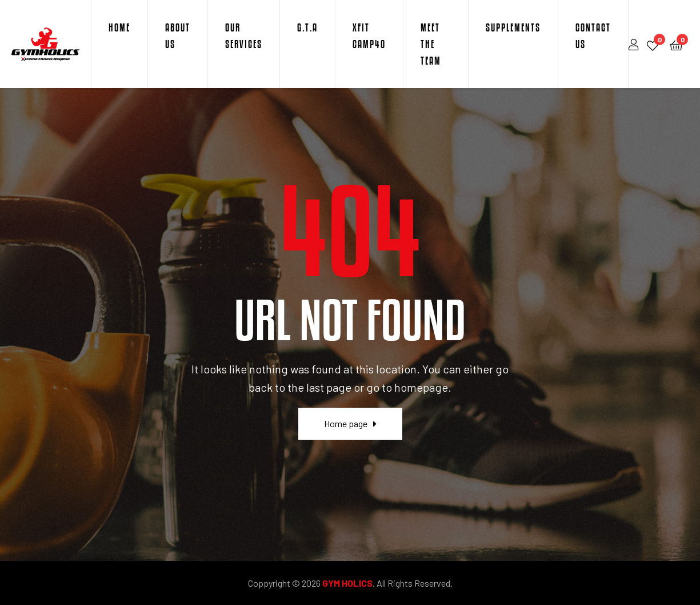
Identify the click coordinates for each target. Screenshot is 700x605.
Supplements (513, 27)
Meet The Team (431, 44)
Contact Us (593, 36)
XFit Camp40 (369, 36)
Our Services (244, 36)
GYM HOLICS (347, 583)
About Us (178, 36)
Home (119, 27)
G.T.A (307, 27)
